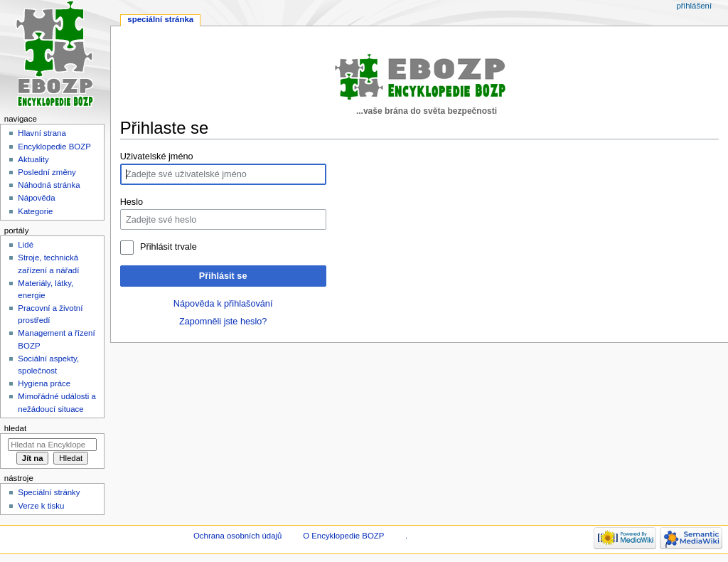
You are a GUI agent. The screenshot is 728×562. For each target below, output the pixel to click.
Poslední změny (47, 172)
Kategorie (35, 211)
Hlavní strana (42, 133)
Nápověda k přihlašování (223, 304)
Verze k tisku (41, 506)
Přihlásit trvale (168, 247)
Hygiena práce (44, 383)
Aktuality (33, 159)
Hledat (15, 428)
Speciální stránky (49, 492)
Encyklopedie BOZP (54, 147)
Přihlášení (694, 6)
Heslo (132, 202)
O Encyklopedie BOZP (343, 536)
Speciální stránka (160, 19)
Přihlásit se (223, 276)
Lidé (26, 245)
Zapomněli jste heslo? (223, 322)
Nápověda (36, 198)
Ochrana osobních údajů (237, 536)
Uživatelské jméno (157, 157)
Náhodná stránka (49, 185)
